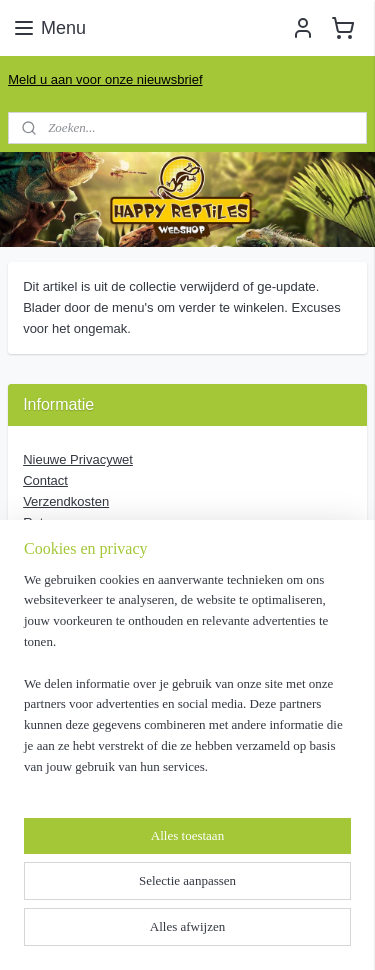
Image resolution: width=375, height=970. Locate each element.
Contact (45, 480)
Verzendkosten (66, 501)
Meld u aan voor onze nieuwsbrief (105, 79)
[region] (187, 682)
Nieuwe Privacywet (78, 459)
